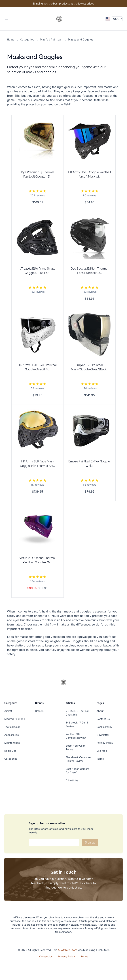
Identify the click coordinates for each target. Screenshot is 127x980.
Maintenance (12, 743)
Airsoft (8, 711)
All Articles (72, 780)
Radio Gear (11, 751)
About (100, 711)
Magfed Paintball (51, 40)
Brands (39, 711)
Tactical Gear (12, 727)
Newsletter (103, 735)
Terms (100, 759)
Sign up (90, 842)
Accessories (11, 735)
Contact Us (103, 719)
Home (11, 40)
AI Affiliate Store (67, 950)
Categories (27, 40)
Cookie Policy (104, 727)
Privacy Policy (105, 743)
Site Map (102, 751)
